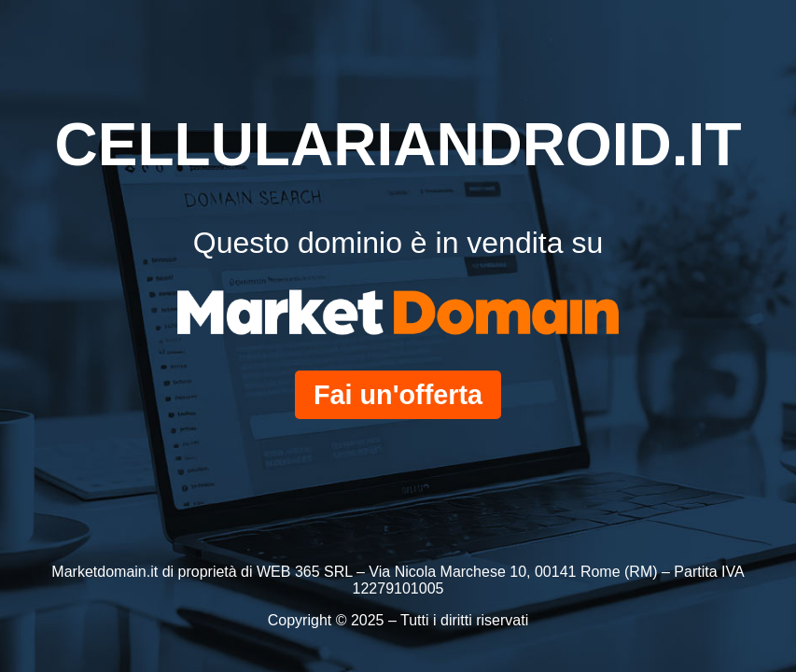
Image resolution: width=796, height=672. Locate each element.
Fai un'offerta (398, 395)
